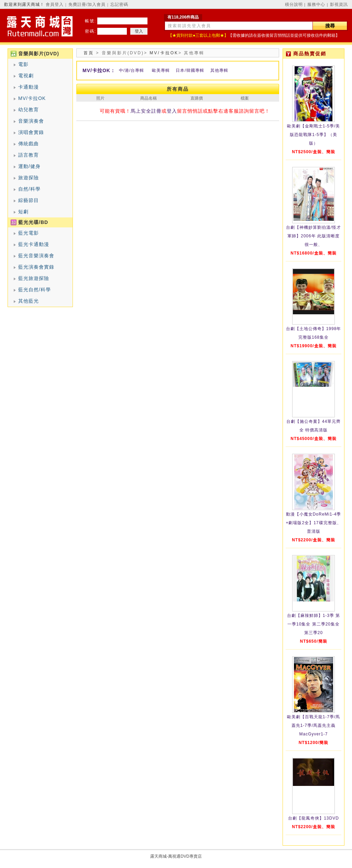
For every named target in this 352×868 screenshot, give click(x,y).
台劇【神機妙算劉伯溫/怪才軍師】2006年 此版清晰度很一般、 (313, 236)
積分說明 (294, 4)
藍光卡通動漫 (34, 244)
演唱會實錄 (31, 132)
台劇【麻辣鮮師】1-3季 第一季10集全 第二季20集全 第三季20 (314, 624)
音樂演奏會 (31, 121)
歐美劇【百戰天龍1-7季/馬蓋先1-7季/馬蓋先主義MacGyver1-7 (314, 725)
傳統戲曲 (29, 144)
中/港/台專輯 (132, 70)
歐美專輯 (161, 70)
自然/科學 (29, 189)
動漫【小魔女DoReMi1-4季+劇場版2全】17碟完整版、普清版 (313, 523)
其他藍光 (29, 301)
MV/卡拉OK (32, 98)
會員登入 (55, 4)
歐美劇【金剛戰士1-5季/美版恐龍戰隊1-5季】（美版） (314, 135)
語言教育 (29, 155)
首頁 (89, 53)
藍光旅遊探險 (34, 278)
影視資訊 (339, 4)
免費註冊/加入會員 (87, 4)
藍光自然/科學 (35, 290)
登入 (172, 111)
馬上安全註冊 (146, 111)
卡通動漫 (29, 87)
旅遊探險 (29, 178)
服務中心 (316, 4)
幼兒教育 (29, 110)
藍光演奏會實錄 (36, 267)
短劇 (23, 212)
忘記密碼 (119, 4)
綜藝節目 (29, 200)
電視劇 (26, 76)
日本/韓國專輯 (190, 70)
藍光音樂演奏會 (36, 256)
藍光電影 (29, 233)
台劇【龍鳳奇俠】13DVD (313, 818)
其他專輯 (219, 70)
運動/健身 (29, 166)
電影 (23, 64)
